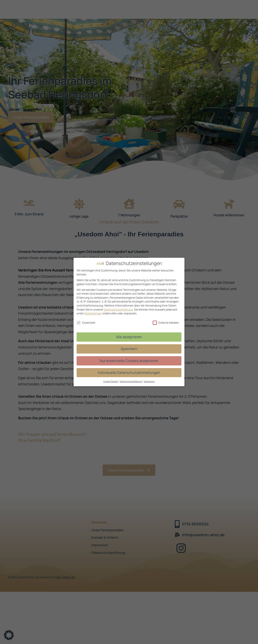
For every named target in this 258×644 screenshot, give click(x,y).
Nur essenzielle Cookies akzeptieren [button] (129, 361)
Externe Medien (166, 323)
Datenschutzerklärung (118, 309)
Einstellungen (93, 313)
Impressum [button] (149, 381)
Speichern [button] (129, 349)
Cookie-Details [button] (111, 381)
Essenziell (86, 323)
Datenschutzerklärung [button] (131, 381)
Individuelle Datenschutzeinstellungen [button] (129, 373)
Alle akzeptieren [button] (129, 337)
